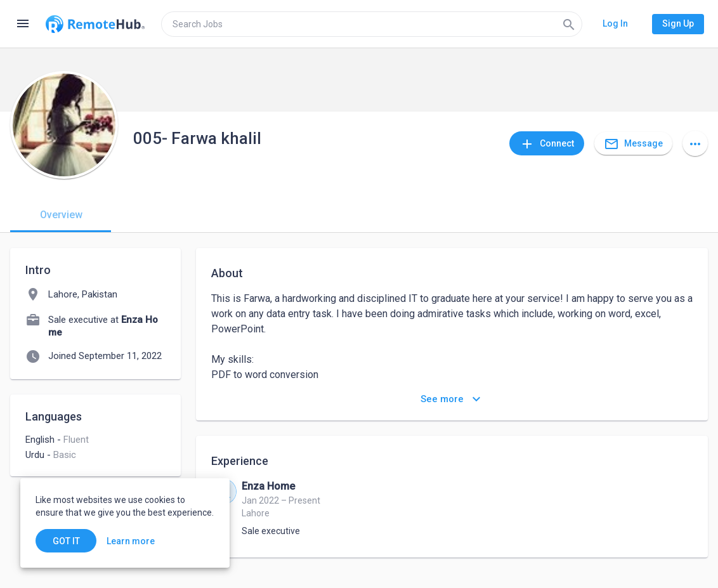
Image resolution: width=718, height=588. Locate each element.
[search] (372, 24)
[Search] (569, 24)
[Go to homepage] (95, 24)
